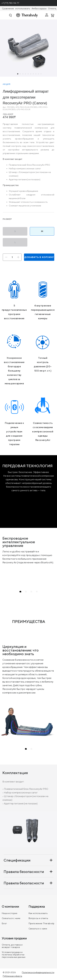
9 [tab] (39, 74)
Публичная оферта (12, 976)
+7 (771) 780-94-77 (10, 3)
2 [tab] (21, 74)
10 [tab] (41, 74)
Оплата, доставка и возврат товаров (12, 946)
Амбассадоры (39, 9)
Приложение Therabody (41, 923)
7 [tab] (33, 74)
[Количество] (12, 257)
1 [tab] (18, 74)
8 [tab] (36, 74)
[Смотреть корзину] (53, 15)
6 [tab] (31, 74)
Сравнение (8, 9)
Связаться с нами (11, 918)
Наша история (9, 913)
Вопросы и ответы (38, 918)
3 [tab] (23, 74)
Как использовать (38, 913)
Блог (4, 923)
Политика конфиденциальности (38, 972)
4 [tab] (26, 74)
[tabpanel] (28, 48)
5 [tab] (28, 74)
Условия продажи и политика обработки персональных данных (14, 955)
